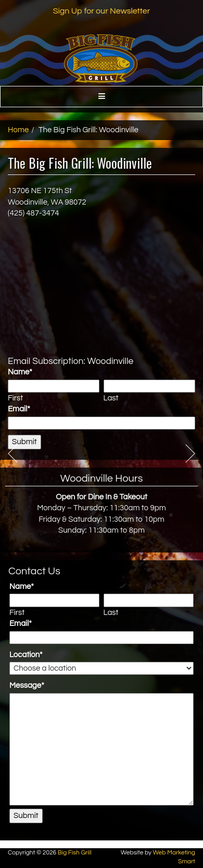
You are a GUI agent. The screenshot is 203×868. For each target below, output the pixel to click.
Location (26, 655)
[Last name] (149, 386)
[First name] (54, 386)
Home (18, 130)
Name (20, 372)
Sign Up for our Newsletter (102, 11)
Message (27, 685)
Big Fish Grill (75, 853)
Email (19, 409)
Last (111, 398)
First (15, 398)
